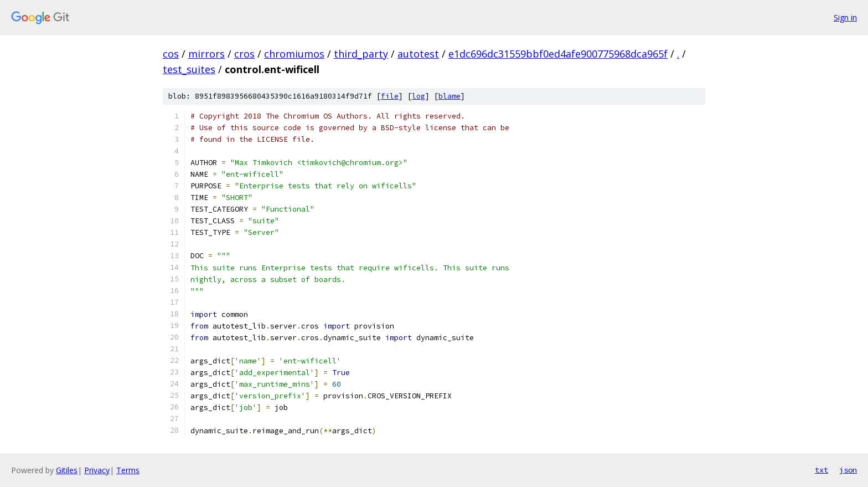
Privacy (97, 470)
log (418, 96)
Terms (128, 470)
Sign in (845, 17)
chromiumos (294, 54)
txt (821, 470)
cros (244, 54)
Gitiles (67, 470)
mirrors (206, 54)
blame (449, 96)
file (390, 96)
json (848, 470)
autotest (418, 54)
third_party (361, 54)
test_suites (189, 69)
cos (171, 54)
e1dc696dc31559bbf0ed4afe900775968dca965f (558, 54)
